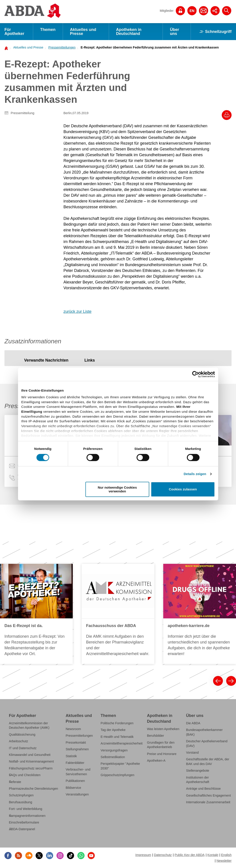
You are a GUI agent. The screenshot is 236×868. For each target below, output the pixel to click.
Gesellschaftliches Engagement (209, 795)
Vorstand (193, 753)
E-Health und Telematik (117, 737)
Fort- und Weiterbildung (26, 809)
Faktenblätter (75, 763)
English (226, 855)
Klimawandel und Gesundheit (30, 755)
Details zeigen (195, 474)
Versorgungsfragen (114, 750)
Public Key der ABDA (190, 855)
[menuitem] (27, 47)
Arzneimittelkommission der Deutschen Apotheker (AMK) (29, 725)
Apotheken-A (156, 761)
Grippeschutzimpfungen (117, 775)
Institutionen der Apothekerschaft (198, 780)
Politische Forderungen (117, 723)
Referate (15, 782)
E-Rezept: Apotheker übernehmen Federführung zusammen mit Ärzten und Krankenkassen (150, 47)
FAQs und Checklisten (25, 775)
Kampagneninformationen (27, 816)
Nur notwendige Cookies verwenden (117, 489)
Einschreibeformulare (24, 822)
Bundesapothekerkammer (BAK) (204, 732)
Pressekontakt (76, 743)
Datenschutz (163, 855)
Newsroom (73, 729)
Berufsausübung (21, 802)
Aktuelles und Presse (83, 32)
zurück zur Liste (77, 312)
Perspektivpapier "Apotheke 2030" (120, 766)
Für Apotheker (14, 32)
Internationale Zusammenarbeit (208, 802)
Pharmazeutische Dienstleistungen (33, 789)
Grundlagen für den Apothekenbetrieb (161, 745)
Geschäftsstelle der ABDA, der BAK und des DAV (208, 762)
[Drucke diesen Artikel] (227, 115)
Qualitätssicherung (22, 734)
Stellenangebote (198, 771)
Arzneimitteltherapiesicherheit (121, 743)
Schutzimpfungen (21, 795)
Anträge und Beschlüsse (204, 789)
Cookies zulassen (183, 489)
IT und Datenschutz (23, 748)
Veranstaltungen (77, 794)
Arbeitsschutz (18, 741)
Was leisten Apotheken (163, 729)
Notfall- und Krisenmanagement (31, 762)
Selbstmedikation (113, 757)
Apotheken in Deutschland (129, 32)
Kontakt (213, 855)
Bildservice (73, 788)
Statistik (71, 756)
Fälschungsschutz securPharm (31, 768)
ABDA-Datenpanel (22, 829)
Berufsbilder (156, 736)
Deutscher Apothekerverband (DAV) (207, 743)
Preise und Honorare (162, 754)
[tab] (46, 360)
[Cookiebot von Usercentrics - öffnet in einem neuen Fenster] (195, 374)
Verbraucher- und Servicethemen (78, 772)
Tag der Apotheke (113, 730)
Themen (48, 30)
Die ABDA (193, 723)
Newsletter (224, 861)
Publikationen (75, 781)
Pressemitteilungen (62, 47)
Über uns (174, 32)
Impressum (143, 855)
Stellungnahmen (77, 749)
